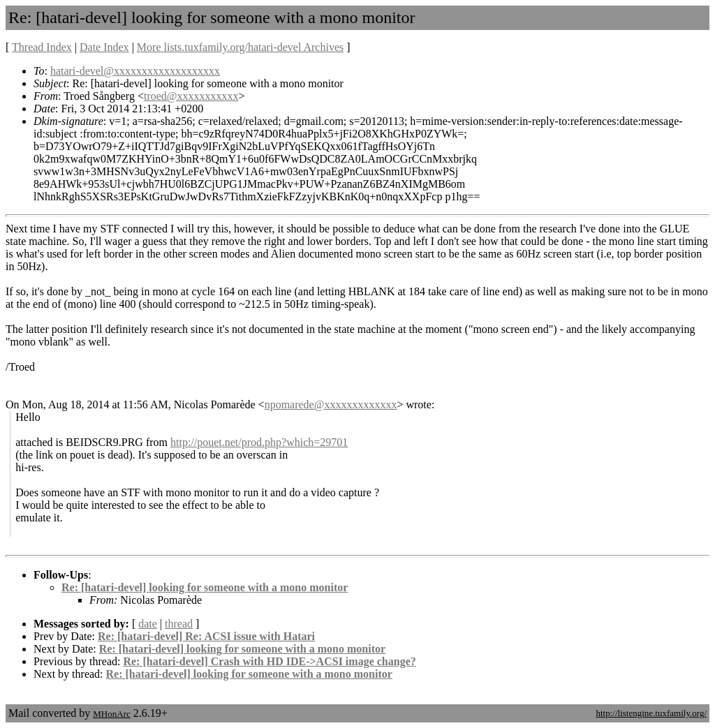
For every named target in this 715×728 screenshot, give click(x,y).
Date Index (104, 47)
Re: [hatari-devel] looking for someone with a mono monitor (205, 587)
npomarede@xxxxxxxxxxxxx (331, 404)
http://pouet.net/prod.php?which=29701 (259, 442)
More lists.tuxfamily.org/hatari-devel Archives (240, 47)
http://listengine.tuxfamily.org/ (651, 713)
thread (179, 624)
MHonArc (111, 714)
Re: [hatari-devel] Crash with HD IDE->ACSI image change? (269, 661)
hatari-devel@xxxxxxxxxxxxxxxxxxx (135, 71)
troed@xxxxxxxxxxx (191, 96)
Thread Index (42, 47)
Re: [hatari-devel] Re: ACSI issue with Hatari (206, 636)
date (148, 624)
